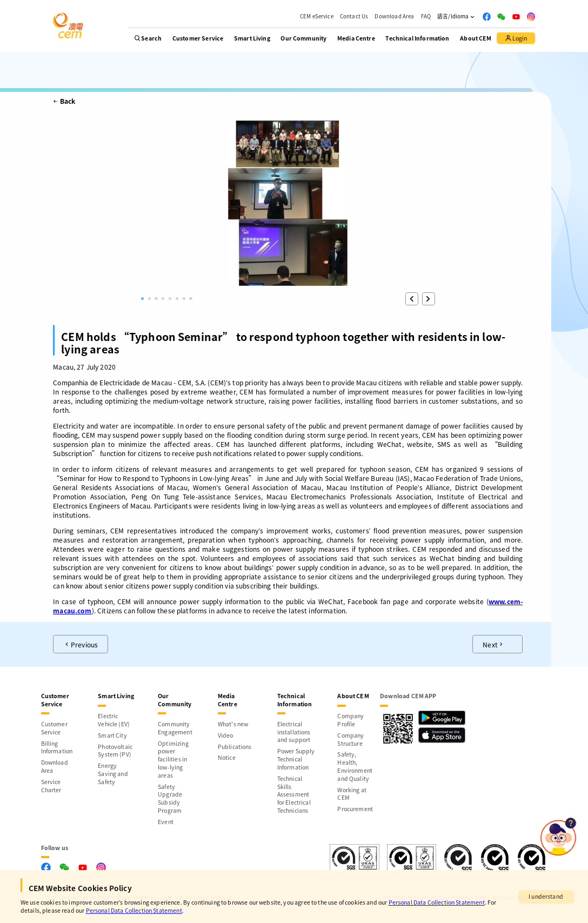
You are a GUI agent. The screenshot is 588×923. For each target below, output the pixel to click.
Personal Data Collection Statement (437, 902)
